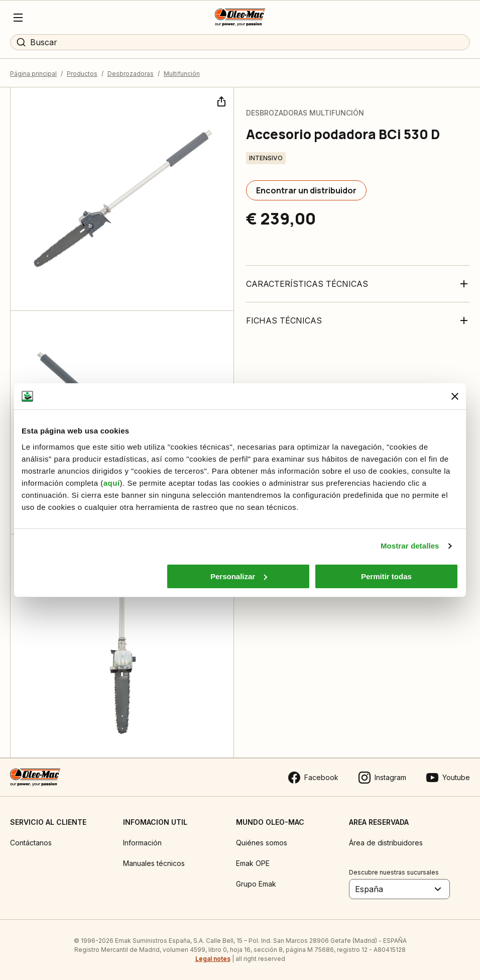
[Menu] (18, 18)
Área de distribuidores (386, 843)
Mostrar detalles (410, 546)
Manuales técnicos (154, 863)
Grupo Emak (256, 884)
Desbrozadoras (131, 74)
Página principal (33, 74)
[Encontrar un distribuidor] (306, 190)
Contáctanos (31, 843)
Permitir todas (386, 576)
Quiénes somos (262, 843)
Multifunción (182, 74)
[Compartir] (220, 100)
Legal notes (213, 959)
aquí (112, 483)
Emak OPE (253, 863)
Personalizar (239, 576)
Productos (82, 74)
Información (142, 843)
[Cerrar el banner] (455, 396)
